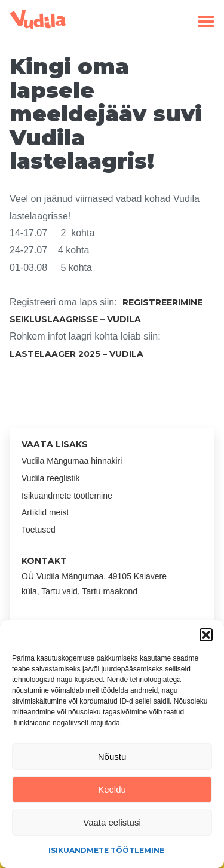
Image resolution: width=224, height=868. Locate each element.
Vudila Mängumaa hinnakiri (72, 461)
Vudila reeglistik (51, 478)
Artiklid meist (45, 512)
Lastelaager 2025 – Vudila (76, 354)
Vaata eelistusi (112, 822)
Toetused (39, 530)
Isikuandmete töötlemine (106, 850)
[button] (206, 635)
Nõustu (112, 757)
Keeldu (112, 789)
